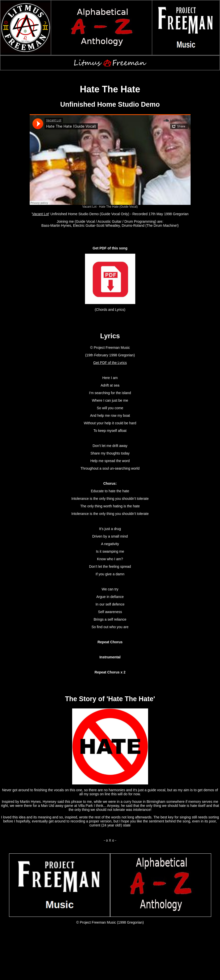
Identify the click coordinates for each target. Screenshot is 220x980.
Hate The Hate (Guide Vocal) (118, 207)
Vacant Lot (89, 207)
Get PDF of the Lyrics (110, 363)
